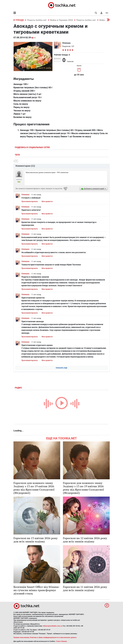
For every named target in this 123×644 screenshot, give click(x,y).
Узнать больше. (62, 641)
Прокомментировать (30, 201)
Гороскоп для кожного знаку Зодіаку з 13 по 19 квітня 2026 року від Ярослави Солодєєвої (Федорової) (34, 488)
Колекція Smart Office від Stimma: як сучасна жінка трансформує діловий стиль (36, 590)
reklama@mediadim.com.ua (52, 626)
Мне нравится (47, 201)
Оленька (25, 194)
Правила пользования (21, 637)
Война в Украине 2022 (62, 20)
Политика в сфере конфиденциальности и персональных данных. (53, 637)
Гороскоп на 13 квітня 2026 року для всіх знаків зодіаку (36, 540)
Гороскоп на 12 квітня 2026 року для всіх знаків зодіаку (85, 540)
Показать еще (61, 368)
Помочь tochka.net (37, 20)
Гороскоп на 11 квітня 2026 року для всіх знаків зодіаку (85, 588)
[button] (101, 13)
